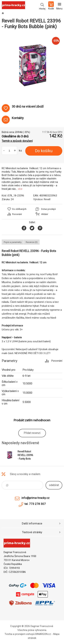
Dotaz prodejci (48, 209)
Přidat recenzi (32, 433)
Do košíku (44, 151)
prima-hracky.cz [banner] (13, 6)
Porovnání (17, 214)
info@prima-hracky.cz (35, 498)
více (20, 189)
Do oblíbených (19, 209)
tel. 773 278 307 (35, 504)
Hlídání (45, 214)
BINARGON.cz (43, 634)
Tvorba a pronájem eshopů (20, 634)
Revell (47, 199)
